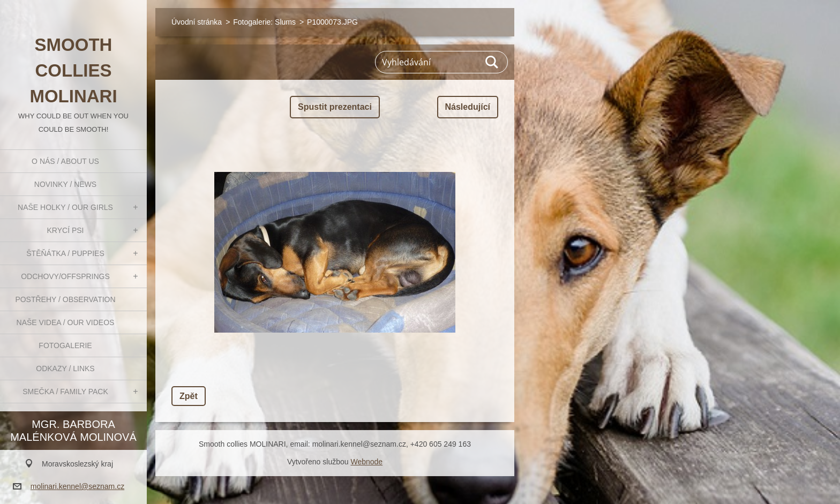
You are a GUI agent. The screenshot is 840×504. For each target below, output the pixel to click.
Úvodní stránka (197, 22)
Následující (468, 107)
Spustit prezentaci (335, 107)
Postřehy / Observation (65, 299)
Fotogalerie (65, 345)
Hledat (492, 62)
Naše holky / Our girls (65, 207)
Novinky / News (65, 184)
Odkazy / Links (65, 368)
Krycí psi (66, 230)
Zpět (189, 396)
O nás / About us (65, 161)
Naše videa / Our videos (66, 322)
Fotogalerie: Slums (264, 22)
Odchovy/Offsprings (65, 276)
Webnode (366, 462)
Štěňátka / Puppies (65, 253)
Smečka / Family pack (65, 392)
